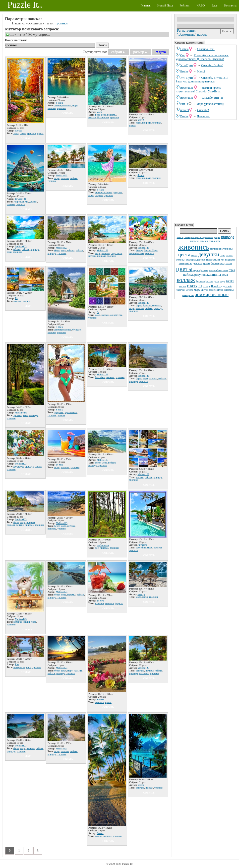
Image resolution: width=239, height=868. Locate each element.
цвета (184, 255)
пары (223, 255)
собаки (218, 270)
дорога (99, 836)
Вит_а (184, 104)
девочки (198, 263)
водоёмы (112, 115)
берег (57, 250)
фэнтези (209, 281)
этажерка (191, 260)
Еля (17, 664)
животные (229, 290)
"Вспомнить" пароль (192, 34)
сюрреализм (207, 237)
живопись (194, 247)
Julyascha (143, 545)
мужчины (227, 249)
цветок (205, 290)
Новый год (217, 286)
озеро (212, 241)
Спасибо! (203, 110)
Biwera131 (187, 88)
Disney (139, 250)
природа (228, 237)
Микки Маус (151, 250)
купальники (71, 412)
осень (229, 255)
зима (225, 270)
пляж (145, 597)
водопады (19, 466)
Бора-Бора (101, 115)
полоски (195, 241)
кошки (230, 281)
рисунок (200, 275)
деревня (204, 241)
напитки (65, 467)
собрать (26, 138)
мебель (189, 290)
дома (225, 275)
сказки (187, 237)
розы (191, 295)
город (223, 263)
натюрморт (213, 260)
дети (216, 281)
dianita (141, 175)
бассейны (100, 377)
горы (232, 270)
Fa (16, 298)
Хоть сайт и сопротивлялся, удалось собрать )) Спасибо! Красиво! (202, 57)
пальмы (52, 108)
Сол (183, 55)
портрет (195, 237)
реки (185, 295)
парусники (116, 253)
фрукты (200, 281)
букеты (215, 263)
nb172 (141, 120)
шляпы (61, 415)
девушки (209, 254)
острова (11, 204)
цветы (184, 269)
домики (180, 260)
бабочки (181, 290)
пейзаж (188, 275)
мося (99, 112)
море (197, 290)
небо (218, 241)
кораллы (157, 305)
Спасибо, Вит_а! (212, 98)
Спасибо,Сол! (206, 49)
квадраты (230, 260)
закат (229, 263)
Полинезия (103, 117)
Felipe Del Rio (21, 202)
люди (222, 281)
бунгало (77, 330)
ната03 (184, 110)
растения (144, 673)
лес (223, 260)
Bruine (184, 71)
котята (183, 286)
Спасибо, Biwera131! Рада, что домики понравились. (202, 80)
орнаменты (116, 315)
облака (17, 249)
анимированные (211, 294)
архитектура (216, 290)
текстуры (194, 286)
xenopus (18, 622)
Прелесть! (203, 116)
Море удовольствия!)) (210, 104)
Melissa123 (62, 175)
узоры (217, 237)
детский (227, 286)
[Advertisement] (205, 171)
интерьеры (185, 263)
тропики (61, 23)
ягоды (194, 255)
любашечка (21, 413)
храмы (207, 263)
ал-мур (60, 465)
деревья (201, 260)
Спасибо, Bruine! (212, 65)
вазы (211, 270)
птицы (207, 286)
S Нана (60, 103)
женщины (214, 275)
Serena (100, 833)
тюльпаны (215, 249)
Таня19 (101, 700)
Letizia (184, 49)
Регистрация (186, 31)
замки (180, 237)
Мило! (201, 71)
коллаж (186, 280)
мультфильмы (201, 270)
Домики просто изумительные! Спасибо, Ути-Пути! (199, 90)
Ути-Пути (187, 65)
